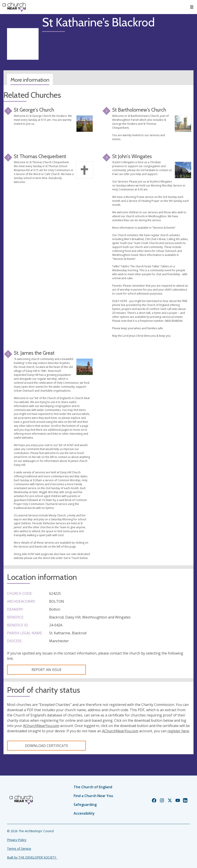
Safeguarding (85, 805)
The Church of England (93, 787)
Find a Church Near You (93, 796)
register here (178, 731)
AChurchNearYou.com (41, 726)
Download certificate (47, 746)
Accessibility (84, 813)
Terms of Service (19, 849)
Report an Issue (47, 670)
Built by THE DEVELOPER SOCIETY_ (32, 857)
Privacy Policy (17, 840)
